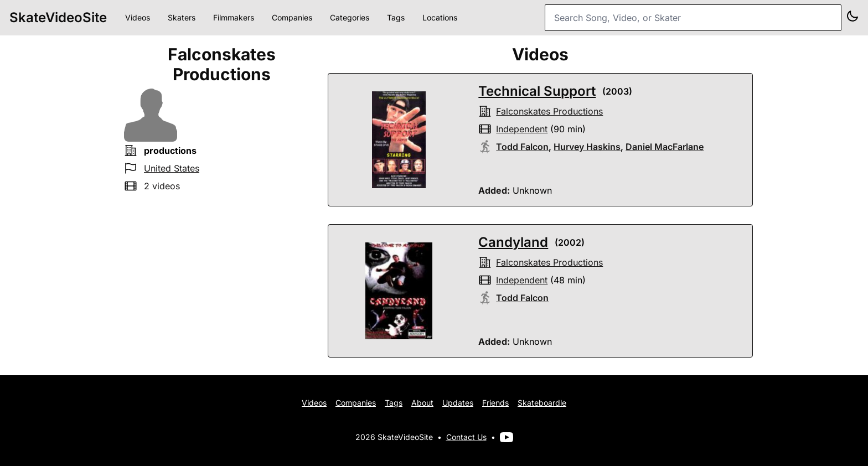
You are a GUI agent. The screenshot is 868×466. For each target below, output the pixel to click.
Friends (495, 403)
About (422, 403)
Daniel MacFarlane (665, 147)
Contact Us (466, 437)
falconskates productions (549, 111)
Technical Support (537, 91)
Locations (440, 17)
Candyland (513, 242)
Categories (350, 17)
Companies (292, 17)
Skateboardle (542, 403)
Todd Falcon (522, 147)
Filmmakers (234, 17)
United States (172, 168)
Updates (458, 403)
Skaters (182, 17)
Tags (396, 17)
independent (522, 129)
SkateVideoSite (58, 17)
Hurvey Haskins (587, 147)
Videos (138, 17)
